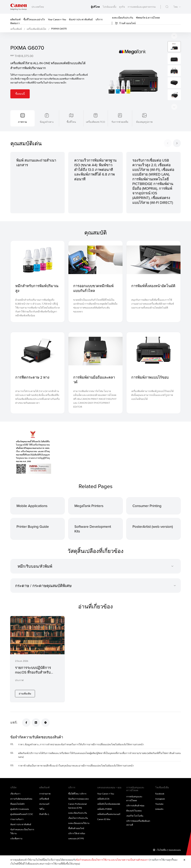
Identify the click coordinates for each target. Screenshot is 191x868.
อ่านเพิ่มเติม (25, 693)
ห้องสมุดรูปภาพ (144, 122)
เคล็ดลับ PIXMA (105, 809)
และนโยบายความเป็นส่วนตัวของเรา (130, 860)
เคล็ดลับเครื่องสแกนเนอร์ (109, 814)
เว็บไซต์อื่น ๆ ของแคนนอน (169, 850)
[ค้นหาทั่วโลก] (167, 7)
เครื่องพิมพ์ (44, 799)
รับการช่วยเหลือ (120, 122)
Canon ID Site (104, 819)
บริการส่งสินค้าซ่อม (135, 806)
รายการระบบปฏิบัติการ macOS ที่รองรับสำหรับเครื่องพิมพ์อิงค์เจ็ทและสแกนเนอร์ (37, 675)
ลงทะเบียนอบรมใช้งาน (79, 823)
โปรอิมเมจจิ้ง (110, 7)
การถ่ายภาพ (45, 794)
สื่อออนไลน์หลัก (17, 804)
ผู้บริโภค (96, 7)
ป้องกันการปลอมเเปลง (78, 799)
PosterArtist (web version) (153, 526)
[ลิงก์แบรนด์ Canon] (19, 7)
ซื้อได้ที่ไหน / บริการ (77, 794)
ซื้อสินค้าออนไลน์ (76, 828)
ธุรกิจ (122, 7)
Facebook (160, 794)
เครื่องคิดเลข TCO (96, 122)
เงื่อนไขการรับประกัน (78, 818)
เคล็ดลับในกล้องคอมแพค (109, 804)
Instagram (160, 799)
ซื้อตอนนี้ (20, 94)
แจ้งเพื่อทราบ (16, 838)
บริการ (99, 19)
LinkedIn (159, 809)
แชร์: (14, 722)
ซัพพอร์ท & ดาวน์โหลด (148, 17)
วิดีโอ (42, 809)
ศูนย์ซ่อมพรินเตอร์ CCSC (22, 814)
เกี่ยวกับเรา (15, 794)
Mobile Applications (32, 506)
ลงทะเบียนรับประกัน (123, 17)
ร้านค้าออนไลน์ (125, 23)
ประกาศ (19, 680)
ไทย (176, 7)
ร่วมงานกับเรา (17, 819)
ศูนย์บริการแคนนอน (20, 809)
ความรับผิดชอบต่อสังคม (21, 799)
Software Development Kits (93, 529)
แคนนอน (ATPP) (76, 838)
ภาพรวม (23, 122)
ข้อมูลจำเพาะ (47, 122)
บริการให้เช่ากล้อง (77, 833)
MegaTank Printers (89, 506)
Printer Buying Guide (33, 526)
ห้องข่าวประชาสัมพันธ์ (81, 19)
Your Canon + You (57, 19)
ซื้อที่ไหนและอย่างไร (34, 19)
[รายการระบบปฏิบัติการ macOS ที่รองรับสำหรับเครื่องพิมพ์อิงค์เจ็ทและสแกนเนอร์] (37, 659)
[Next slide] (174, 36)
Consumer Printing (147, 506)
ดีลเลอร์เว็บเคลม (134, 811)
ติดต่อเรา (15, 23)
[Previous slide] (174, 107)
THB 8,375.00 (24, 56)
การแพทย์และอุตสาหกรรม (142, 7)
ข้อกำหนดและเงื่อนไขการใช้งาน (93, 860)
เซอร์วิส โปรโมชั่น (135, 816)
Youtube (159, 804)
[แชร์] (26, 723)
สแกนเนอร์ (44, 804)
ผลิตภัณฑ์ (15, 19)
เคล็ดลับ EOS (103, 799)
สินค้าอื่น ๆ (44, 814)
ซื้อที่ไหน (71, 122)
